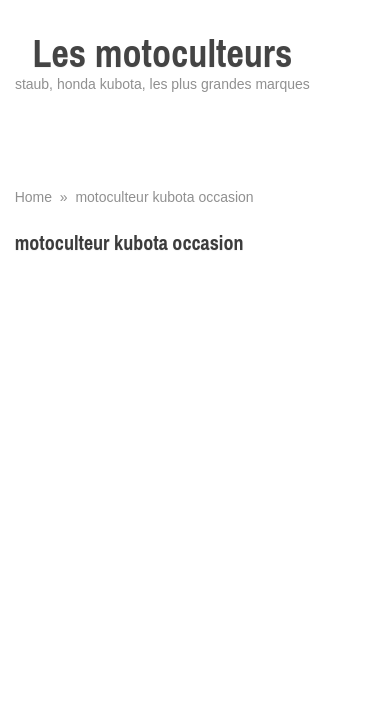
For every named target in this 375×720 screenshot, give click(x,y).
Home (33, 197)
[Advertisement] (187, 459)
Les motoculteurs (163, 53)
